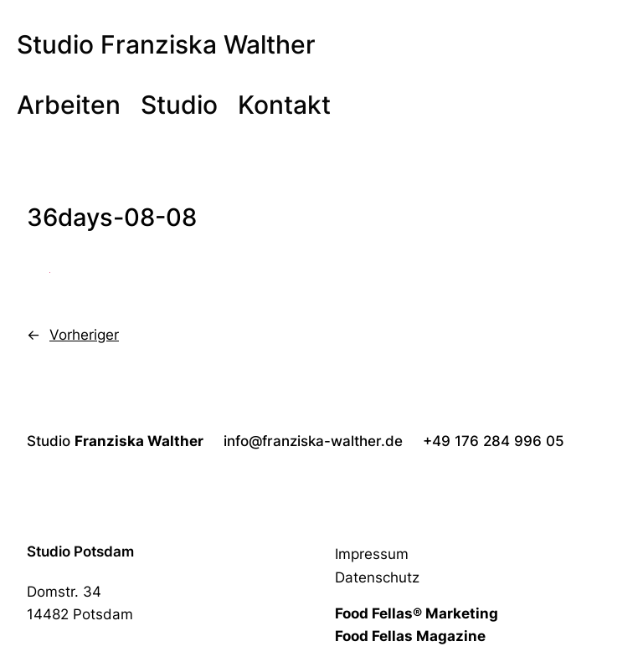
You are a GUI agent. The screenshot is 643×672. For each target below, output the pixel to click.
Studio (115, 441)
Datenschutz (377, 577)
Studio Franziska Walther (166, 44)
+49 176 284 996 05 (494, 441)
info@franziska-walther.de (313, 441)
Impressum (372, 554)
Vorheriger (84, 335)
